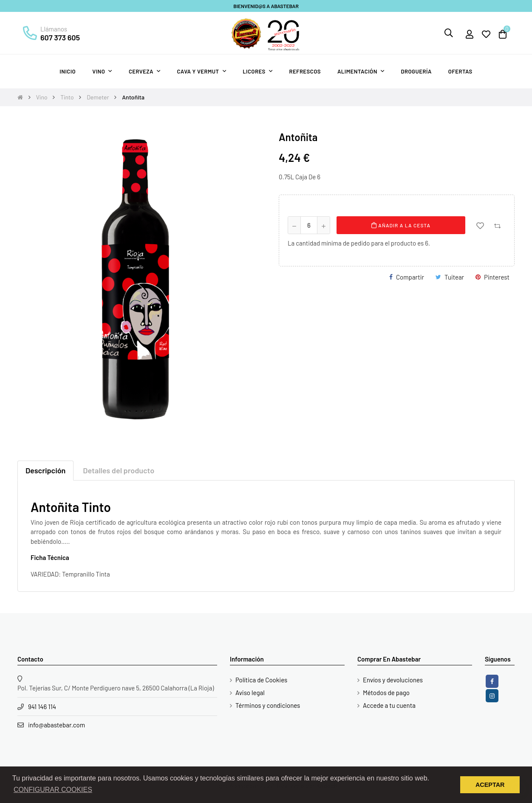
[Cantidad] (309, 225)
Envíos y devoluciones (393, 680)
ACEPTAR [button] (490, 785)
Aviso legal (250, 693)
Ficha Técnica (50, 557)
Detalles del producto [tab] (119, 470)
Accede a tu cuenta (389, 705)
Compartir (410, 277)
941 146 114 (42, 707)
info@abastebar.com (57, 725)
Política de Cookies (261, 680)
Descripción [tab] (45, 470)
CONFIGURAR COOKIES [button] (53, 790)
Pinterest (497, 277)
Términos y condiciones (268, 705)
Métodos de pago (386, 693)
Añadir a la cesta (401, 225)
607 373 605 (60, 37)
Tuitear (454, 277)
